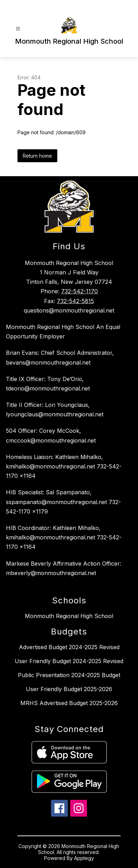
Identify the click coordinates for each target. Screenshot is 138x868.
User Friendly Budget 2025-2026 (69, 689)
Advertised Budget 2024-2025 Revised (69, 647)
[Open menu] (18, 29)
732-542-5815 (75, 301)
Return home (37, 156)
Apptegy (84, 858)
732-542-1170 (79, 291)
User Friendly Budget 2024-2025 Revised (69, 661)
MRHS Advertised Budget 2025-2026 (69, 703)
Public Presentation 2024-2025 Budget (69, 675)
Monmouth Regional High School (69, 616)
